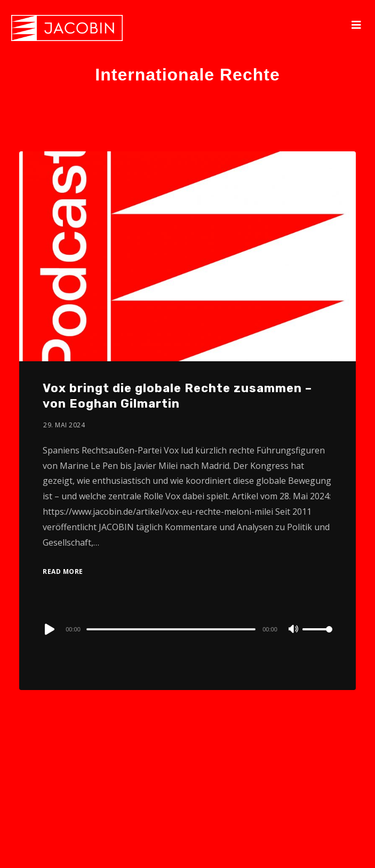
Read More (63, 571)
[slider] (171, 629)
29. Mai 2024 (64, 425)
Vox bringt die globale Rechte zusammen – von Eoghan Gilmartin (177, 396)
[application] (187, 629)
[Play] (49, 629)
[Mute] (294, 630)
